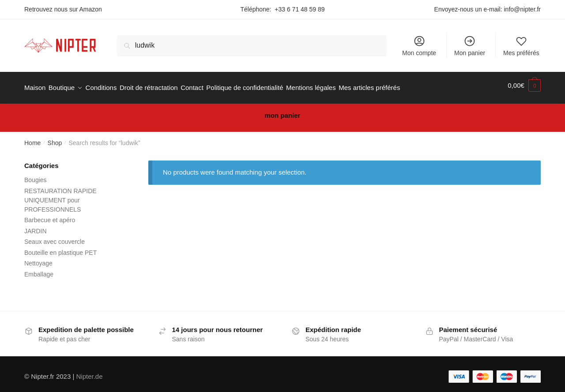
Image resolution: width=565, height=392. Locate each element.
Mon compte (419, 46)
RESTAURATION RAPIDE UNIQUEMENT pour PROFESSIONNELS (60, 195)
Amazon (91, 9)
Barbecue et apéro (50, 215)
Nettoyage (38, 258)
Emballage (39, 269)
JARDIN (36, 226)
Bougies (36, 175)
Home (32, 138)
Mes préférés (521, 46)
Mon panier (470, 46)
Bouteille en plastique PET (60, 248)
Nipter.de (90, 371)
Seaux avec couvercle (55, 237)
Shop (55, 138)
